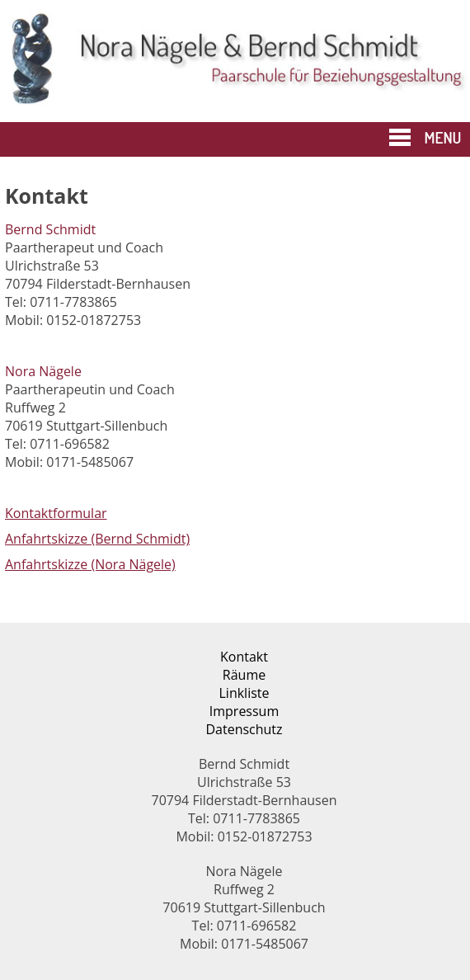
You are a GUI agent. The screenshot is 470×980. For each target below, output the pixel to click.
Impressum (244, 711)
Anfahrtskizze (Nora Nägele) (90, 564)
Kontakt (244, 657)
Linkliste (244, 693)
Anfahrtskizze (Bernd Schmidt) (97, 539)
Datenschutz (244, 729)
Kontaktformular (56, 513)
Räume (244, 675)
